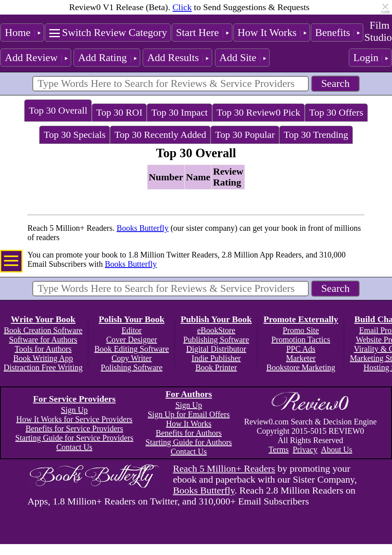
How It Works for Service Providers (74, 419)
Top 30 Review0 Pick (258, 112)
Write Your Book (43, 319)
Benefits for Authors (189, 433)
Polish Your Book (132, 319)
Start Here (198, 33)
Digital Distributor (216, 349)
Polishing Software (132, 367)
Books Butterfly (143, 228)
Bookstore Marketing (301, 367)
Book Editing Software (131, 349)
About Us (336, 449)
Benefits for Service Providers (74, 428)
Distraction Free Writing (43, 367)
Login (366, 58)
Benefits (333, 33)
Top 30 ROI (119, 112)
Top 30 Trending (316, 135)
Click (182, 7)
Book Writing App (43, 358)
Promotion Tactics (301, 340)
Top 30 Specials (75, 135)
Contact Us (74, 447)
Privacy (305, 449)
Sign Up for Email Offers (189, 414)
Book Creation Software (43, 330)
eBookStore (216, 330)
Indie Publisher (216, 358)
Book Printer (216, 367)
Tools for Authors (43, 349)
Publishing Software (216, 340)
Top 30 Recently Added (160, 135)
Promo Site (301, 330)
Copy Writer (132, 358)
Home (18, 33)
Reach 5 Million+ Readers (224, 468)
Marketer (301, 358)
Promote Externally (301, 319)
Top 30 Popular (245, 135)
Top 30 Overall (58, 110)
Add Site (238, 58)
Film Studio (378, 31)
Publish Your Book (216, 319)
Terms (279, 449)
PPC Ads (301, 349)
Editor (132, 330)
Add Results (173, 58)
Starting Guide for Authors (189, 442)
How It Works (267, 33)
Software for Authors (43, 340)
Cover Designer (132, 340)
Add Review (31, 58)
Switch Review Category (115, 33)
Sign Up (74, 410)
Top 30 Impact (179, 112)
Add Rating (102, 58)
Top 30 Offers (336, 112)
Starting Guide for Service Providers (74, 438)
